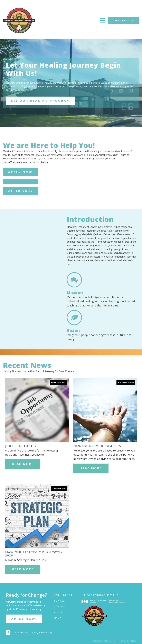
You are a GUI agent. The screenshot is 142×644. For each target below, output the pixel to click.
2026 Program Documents (97, 446)
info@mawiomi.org (42, 633)
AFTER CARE (20, 191)
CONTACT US (123, 20)
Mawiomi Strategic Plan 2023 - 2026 (34, 554)
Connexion (97, 641)
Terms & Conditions (128, 641)
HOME (58, 618)
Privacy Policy (111, 641)
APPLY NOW (20, 172)
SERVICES (59, 601)
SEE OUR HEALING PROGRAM (41, 101)
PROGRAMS (60, 607)
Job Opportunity (21, 446)
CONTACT (60, 612)
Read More (23, 464)
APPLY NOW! (24, 619)
